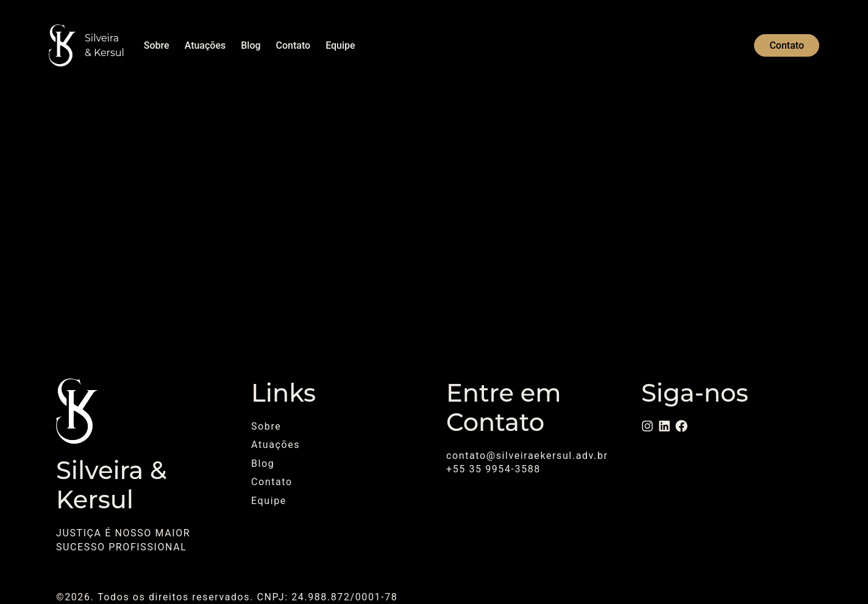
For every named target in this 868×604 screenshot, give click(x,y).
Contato (293, 45)
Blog (251, 45)
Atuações (205, 45)
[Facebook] (681, 426)
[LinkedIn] (664, 426)
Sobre (157, 45)
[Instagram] (647, 426)
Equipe (340, 45)
